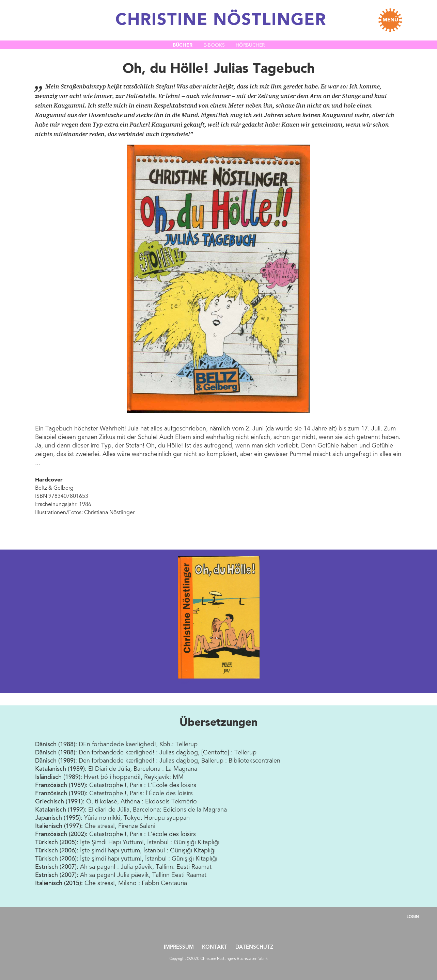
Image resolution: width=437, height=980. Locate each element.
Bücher (183, 45)
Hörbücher (250, 46)
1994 (184, 682)
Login (413, 917)
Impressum (179, 948)
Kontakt (215, 948)
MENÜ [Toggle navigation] (390, 20)
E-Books (214, 46)
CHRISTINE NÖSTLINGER (221, 20)
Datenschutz (254, 948)
